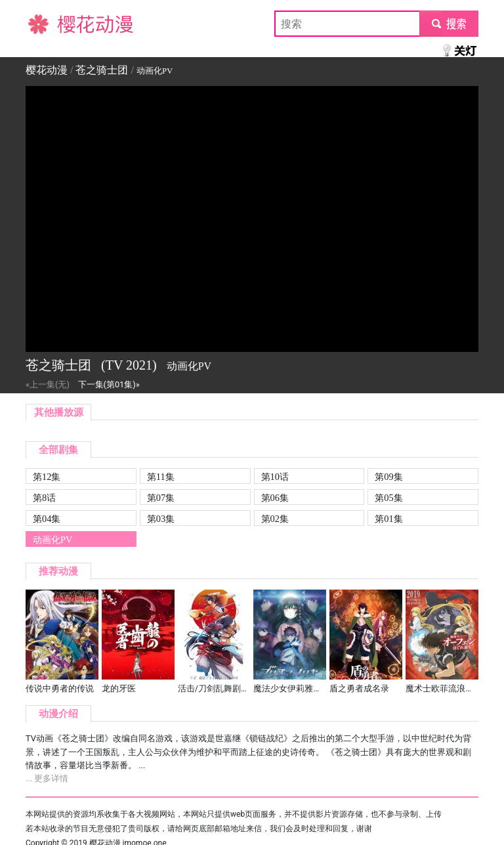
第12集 (47, 477)
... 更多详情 (47, 778)
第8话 (44, 498)
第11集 (161, 477)
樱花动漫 (47, 23)
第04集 (47, 519)
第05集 (388, 498)
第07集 (161, 498)
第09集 (388, 477)
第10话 (275, 477)
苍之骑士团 (102, 70)
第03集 (161, 519)
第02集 (275, 519)
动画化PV (52, 540)
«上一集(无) (48, 384)
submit (449, 23)
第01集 (388, 519)
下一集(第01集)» (109, 384)
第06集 (275, 498)
